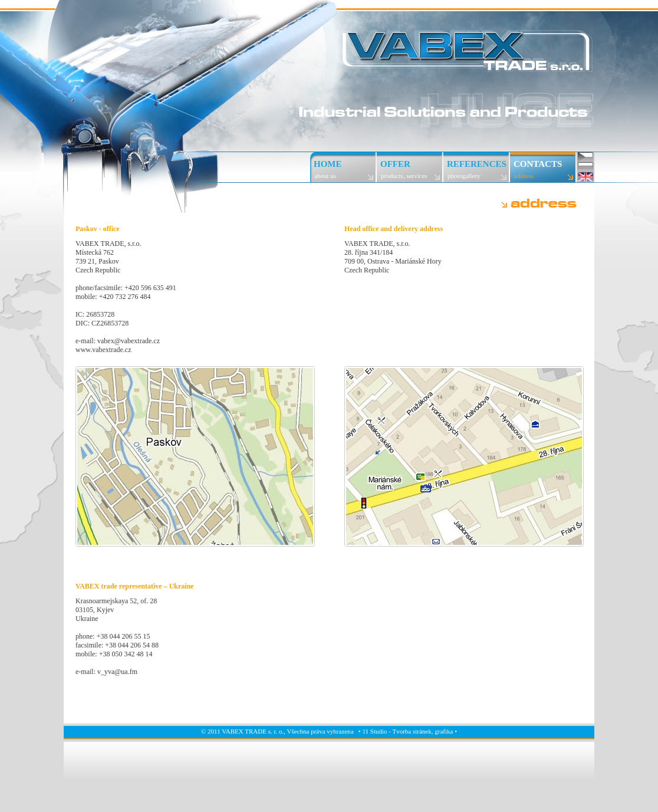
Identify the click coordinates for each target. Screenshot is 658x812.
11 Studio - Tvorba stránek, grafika (407, 731)
